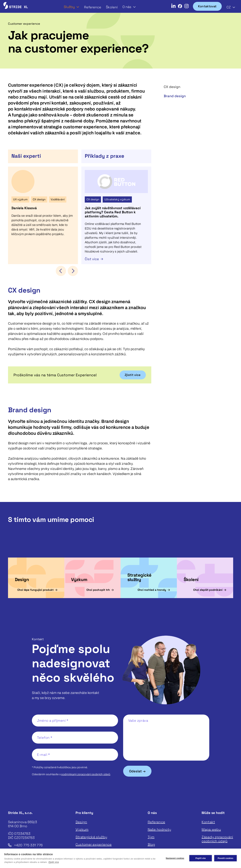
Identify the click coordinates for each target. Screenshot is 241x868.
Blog (151, 844)
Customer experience (94, 844)
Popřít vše (201, 858)
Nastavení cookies (175, 858)
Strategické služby (91, 837)
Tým (151, 837)
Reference (93, 7)
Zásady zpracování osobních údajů (217, 839)
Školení (112, 7)
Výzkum (82, 829)
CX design (172, 87)
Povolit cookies (225, 858)
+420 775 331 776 (28, 845)
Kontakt (208, 822)
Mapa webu (211, 829)
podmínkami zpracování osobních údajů (86, 774)
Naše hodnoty (159, 829)
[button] (72, 7)
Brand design (175, 96)
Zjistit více (54, 862)
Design (81, 822)
